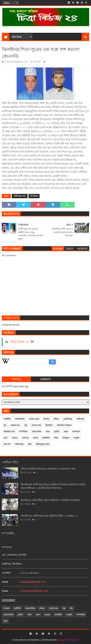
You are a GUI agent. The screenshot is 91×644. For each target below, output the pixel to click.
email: (5, 582)
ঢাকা (48, 432)
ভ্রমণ (6, 438)
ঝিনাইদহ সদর (9, 432)
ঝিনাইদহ (49, 425)
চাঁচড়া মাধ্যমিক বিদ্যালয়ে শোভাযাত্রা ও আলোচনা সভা (48, 469)
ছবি (71, 608)
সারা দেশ (7, 444)
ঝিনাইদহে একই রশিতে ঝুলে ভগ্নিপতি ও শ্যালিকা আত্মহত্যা (51, 500)
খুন (5, 425)
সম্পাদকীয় (81, 615)
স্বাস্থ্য (30, 444)
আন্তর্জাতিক (20, 419)
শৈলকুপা (66, 438)
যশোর (35, 438)
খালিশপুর (80, 419)
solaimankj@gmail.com (33, 582)
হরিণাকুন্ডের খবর (43, 444)
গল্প (26, 425)
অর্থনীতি (7, 419)
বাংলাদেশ (76, 432)
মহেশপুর (25, 438)
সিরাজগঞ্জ (19, 444)
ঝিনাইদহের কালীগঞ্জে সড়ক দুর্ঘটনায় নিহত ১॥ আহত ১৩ (49, 516)
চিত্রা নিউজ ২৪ (19, 342)
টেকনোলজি (37, 432)
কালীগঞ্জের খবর (20, 196)
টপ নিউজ (34, 196)
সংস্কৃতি (76, 438)
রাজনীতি (46, 438)
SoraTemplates (32, 640)
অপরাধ (6, 608)
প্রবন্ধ (66, 432)
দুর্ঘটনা (57, 432)
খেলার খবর (15, 425)
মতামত (15, 438)
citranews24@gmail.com (34, 591)
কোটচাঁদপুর (68, 419)
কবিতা (56, 419)
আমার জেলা (34, 419)
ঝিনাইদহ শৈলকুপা (64, 425)
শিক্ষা (56, 438)
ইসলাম (46, 419)
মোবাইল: (6, 573)
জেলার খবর (36, 425)
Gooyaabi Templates (68, 640)
